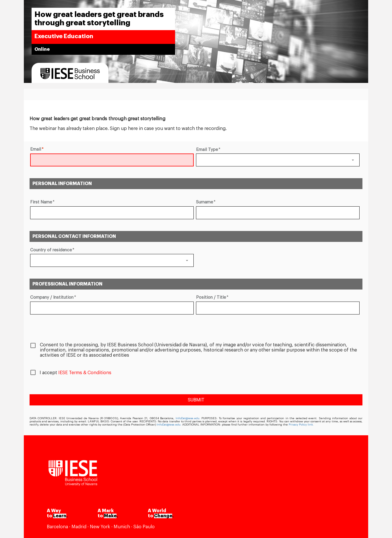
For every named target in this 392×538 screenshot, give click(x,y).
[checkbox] (196, 349)
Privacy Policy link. (301, 425)
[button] (278, 160)
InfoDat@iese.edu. (188, 418)
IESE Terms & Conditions (85, 373)
